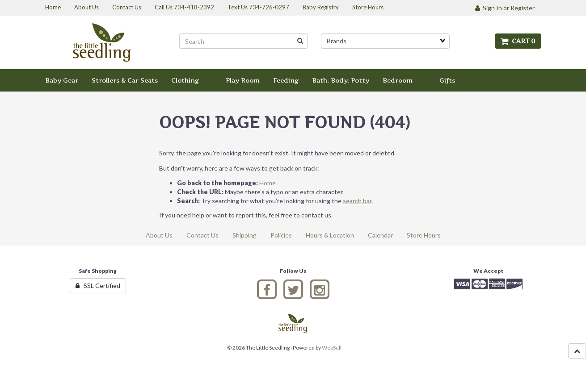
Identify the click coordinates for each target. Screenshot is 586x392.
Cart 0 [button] (518, 41)
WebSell (332, 348)
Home (268, 183)
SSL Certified (98, 286)
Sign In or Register (505, 8)
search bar (357, 201)
